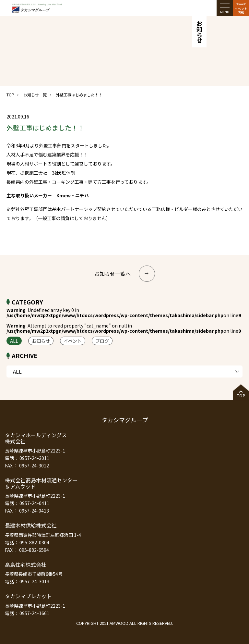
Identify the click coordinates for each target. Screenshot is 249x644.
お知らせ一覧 (35, 95)
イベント (73, 341)
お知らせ (41, 341)
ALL (14, 341)
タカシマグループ (125, 420)
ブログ (102, 341)
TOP (10, 95)
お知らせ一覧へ (125, 274)
